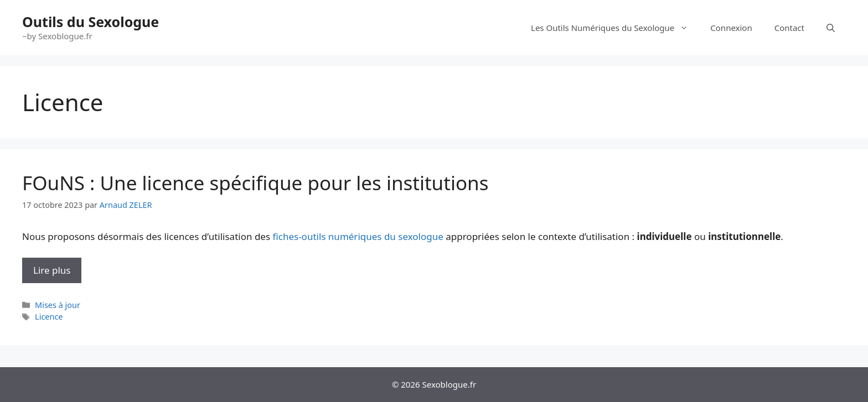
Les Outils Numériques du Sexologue (615, 28)
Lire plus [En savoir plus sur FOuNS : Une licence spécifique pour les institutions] (52, 270)
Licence (49, 317)
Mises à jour (58, 305)
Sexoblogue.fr (449, 384)
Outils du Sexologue (91, 22)
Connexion (731, 28)
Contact (789, 28)
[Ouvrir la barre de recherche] (831, 28)
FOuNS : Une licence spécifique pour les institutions (255, 183)
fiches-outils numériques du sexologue (358, 236)
